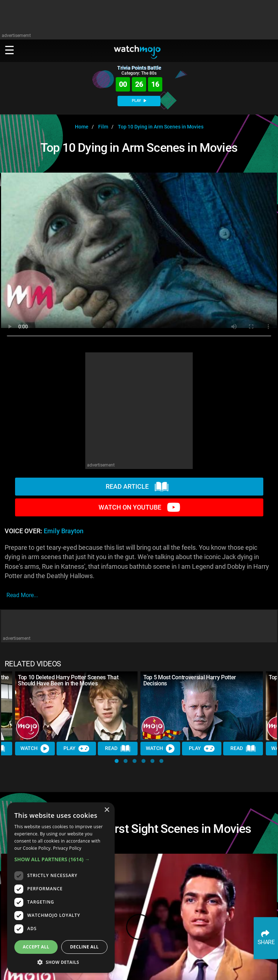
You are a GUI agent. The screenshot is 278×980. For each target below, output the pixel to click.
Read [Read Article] (118, 749)
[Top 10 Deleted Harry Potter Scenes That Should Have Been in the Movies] (76, 706)
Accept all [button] (36, 947)
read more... (22, 595)
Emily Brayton (64, 531)
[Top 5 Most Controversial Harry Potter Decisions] (202, 706)
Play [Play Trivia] (76, 749)
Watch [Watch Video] (35, 749)
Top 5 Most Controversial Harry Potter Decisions (190, 680)
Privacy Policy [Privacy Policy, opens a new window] (67, 848)
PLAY (139, 101)
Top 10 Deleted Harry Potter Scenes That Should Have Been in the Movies (68, 680)
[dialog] (61, 888)
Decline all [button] (85, 947)
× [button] (107, 810)
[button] (117, 761)
